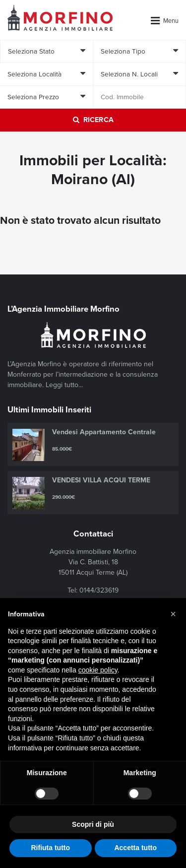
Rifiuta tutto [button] (50, 848)
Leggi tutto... (64, 385)
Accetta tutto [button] (135, 848)
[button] (173, 614)
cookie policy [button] (98, 670)
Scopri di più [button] (93, 824)
